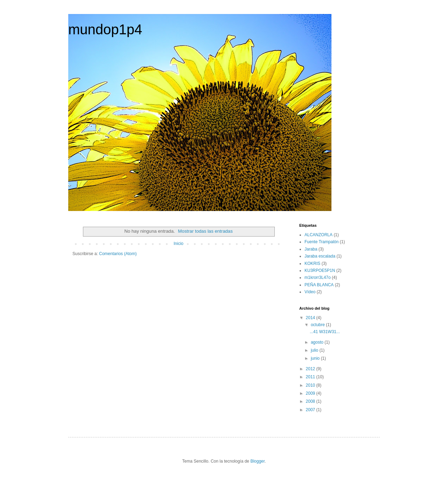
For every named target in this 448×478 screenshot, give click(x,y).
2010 (311, 385)
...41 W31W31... (325, 332)
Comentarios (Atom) (118, 254)
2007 (311, 410)
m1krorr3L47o (318, 277)
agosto (318, 342)
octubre (318, 325)
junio (316, 358)
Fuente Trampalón (321, 242)
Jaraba (311, 249)
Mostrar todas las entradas (205, 231)
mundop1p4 (105, 29)
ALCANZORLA (318, 235)
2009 (311, 393)
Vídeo (310, 292)
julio (315, 350)
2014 (311, 318)
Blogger (257, 461)
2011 (311, 377)
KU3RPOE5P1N (320, 270)
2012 (311, 369)
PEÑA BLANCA (319, 285)
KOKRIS (312, 263)
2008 (311, 401)
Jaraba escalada (320, 256)
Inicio (178, 244)
